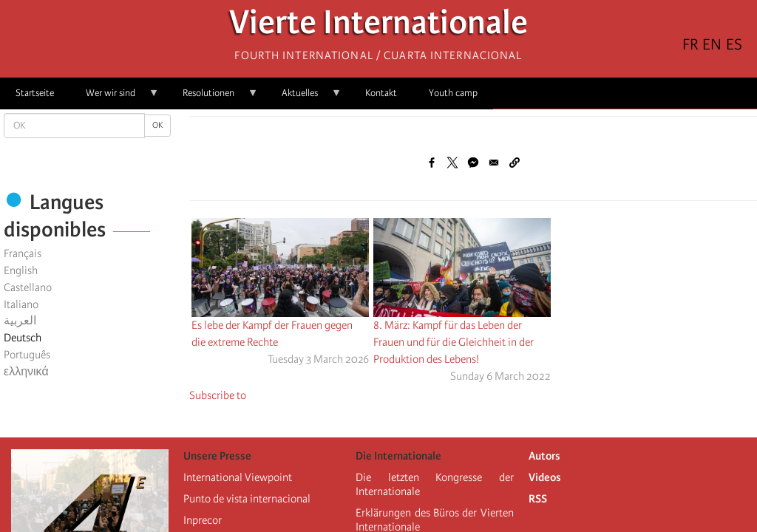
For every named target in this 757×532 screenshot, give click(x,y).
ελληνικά (26, 372)
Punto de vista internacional (247, 499)
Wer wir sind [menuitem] (115, 98)
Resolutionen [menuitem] (213, 98)
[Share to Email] (494, 163)
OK (157, 125)
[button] (515, 163)
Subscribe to (218, 395)
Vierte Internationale (378, 26)
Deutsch (23, 338)
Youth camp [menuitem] (453, 93)
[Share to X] (452, 163)
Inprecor (203, 520)
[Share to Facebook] (432, 163)
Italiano (21, 304)
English (21, 270)
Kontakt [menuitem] (381, 93)
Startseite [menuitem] (35, 93)
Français (23, 253)
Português (27, 355)
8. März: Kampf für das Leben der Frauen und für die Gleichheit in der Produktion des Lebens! (454, 342)
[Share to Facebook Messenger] (473, 163)
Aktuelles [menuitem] (304, 98)
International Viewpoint (238, 477)
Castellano (28, 287)
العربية (20, 321)
